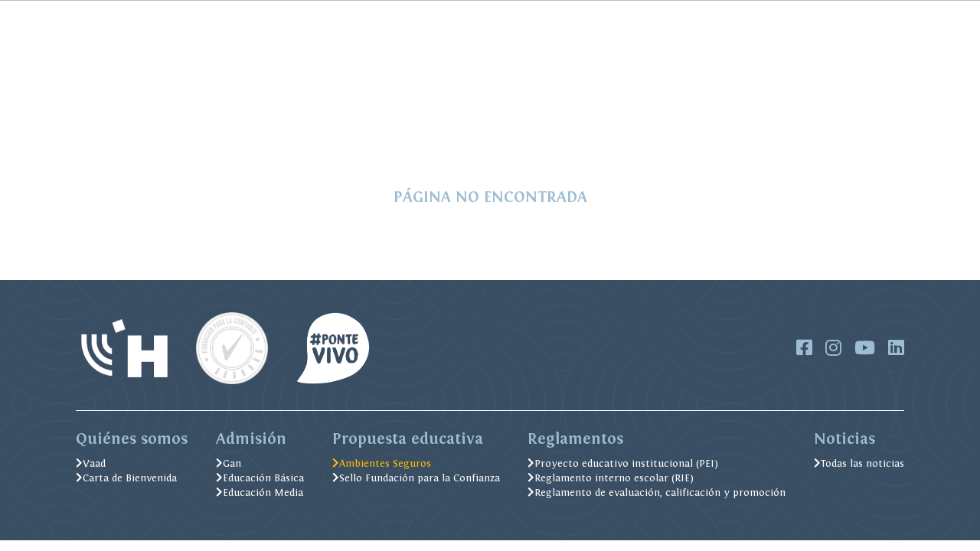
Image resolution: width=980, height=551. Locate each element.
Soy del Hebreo (181, 102)
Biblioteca (517, 15)
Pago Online (204, 15)
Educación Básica (260, 478)
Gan (229, 463)
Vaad (91, 463)
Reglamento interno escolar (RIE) (611, 478)
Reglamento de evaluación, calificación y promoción (657, 492)
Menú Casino (393, 15)
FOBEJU (264, 15)
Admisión (104, 102)
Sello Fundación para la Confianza (416, 478)
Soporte (688, 15)
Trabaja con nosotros (605, 15)
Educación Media (260, 492)
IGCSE (752, 15)
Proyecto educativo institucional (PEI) (623, 463)
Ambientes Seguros (602, 102)
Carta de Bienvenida (126, 478)
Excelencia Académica (475, 102)
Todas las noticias (859, 463)
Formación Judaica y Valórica (317, 102)
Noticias (315, 15)
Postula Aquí (853, 102)
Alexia (464, 15)
